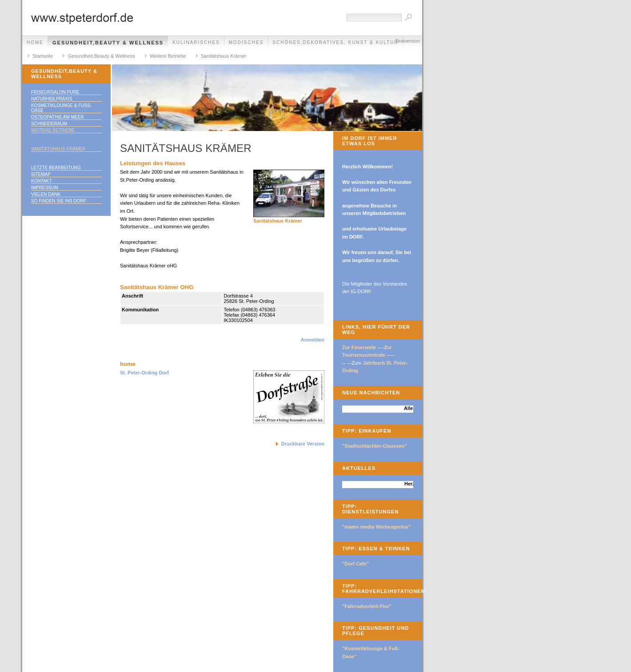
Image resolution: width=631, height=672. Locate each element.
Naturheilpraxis (52, 99)
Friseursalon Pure (55, 92)
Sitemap (41, 174)
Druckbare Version (303, 444)
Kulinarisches (196, 42)
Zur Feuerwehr (359, 347)
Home (35, 42)
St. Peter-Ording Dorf (144, 373)
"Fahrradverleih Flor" (367, 606)
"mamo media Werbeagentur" (377, 527)
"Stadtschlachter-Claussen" (375, 446)
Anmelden (313, 340)
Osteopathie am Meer (58, 117)
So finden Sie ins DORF (59, 201)
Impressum (45, 188)
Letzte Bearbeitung (56, 168)
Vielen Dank (46, 194)
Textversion (407, 41)
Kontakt (41, 181)
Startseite (43, 56)
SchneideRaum (49, 124)
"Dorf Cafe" (355, 564)
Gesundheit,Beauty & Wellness (108, 43)
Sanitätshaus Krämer (224, 56)
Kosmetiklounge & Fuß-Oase (61, 108)
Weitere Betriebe (168, 56)
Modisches (246, 42)
